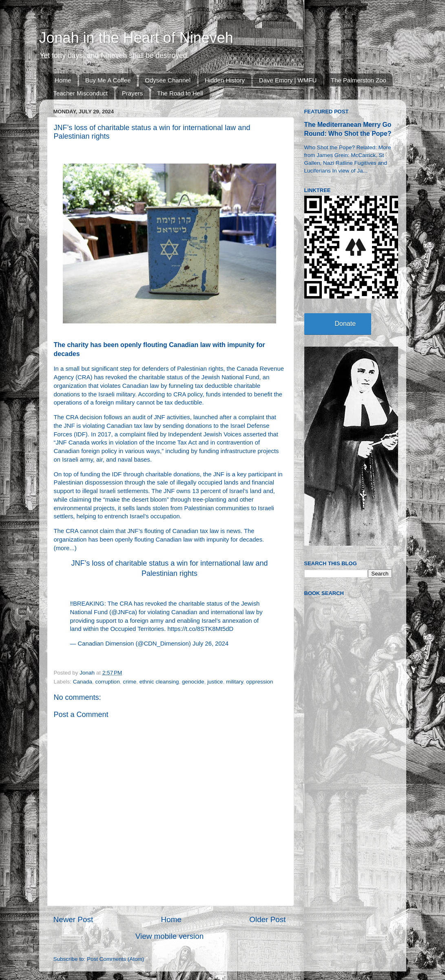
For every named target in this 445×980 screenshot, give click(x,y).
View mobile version (170, 936)
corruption (108, 682)
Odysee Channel (168, 80)
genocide (193, 682)
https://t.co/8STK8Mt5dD (201, 629)
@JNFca (123, 612)
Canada (83, 682)
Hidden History (225, 80)
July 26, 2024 (210, 644)
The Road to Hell (180, 93)
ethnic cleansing (159, 682)
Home (63, 80)
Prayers (133, 93)
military (235, 682)
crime (130, 682)
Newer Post (73, 919)
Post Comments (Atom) (115, 959)
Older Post (267, 919)
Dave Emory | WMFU (288, 80)
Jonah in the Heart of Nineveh (136, 38)
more (62, 548)
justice (215, 682)
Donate (345, 324)
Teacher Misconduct (81, 93)
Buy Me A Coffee (108, 80)
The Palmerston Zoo (359, 80)
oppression (259, 682)
